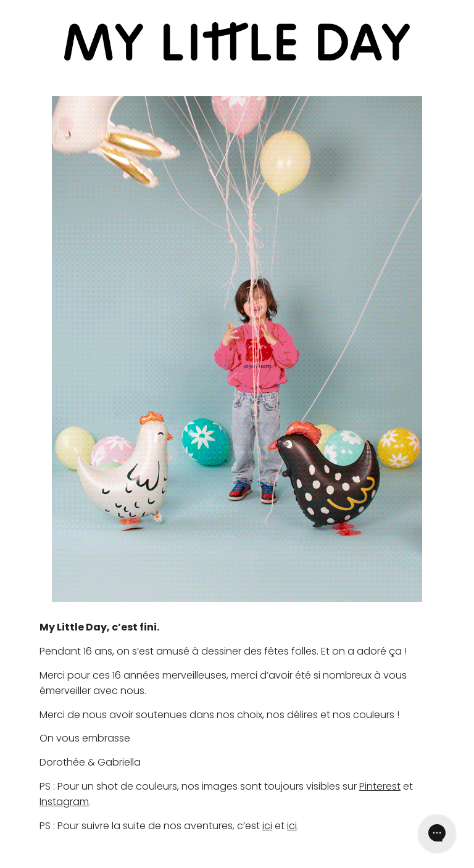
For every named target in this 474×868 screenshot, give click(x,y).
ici (267, 826)
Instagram (64, 802)
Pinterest (380, 786)
